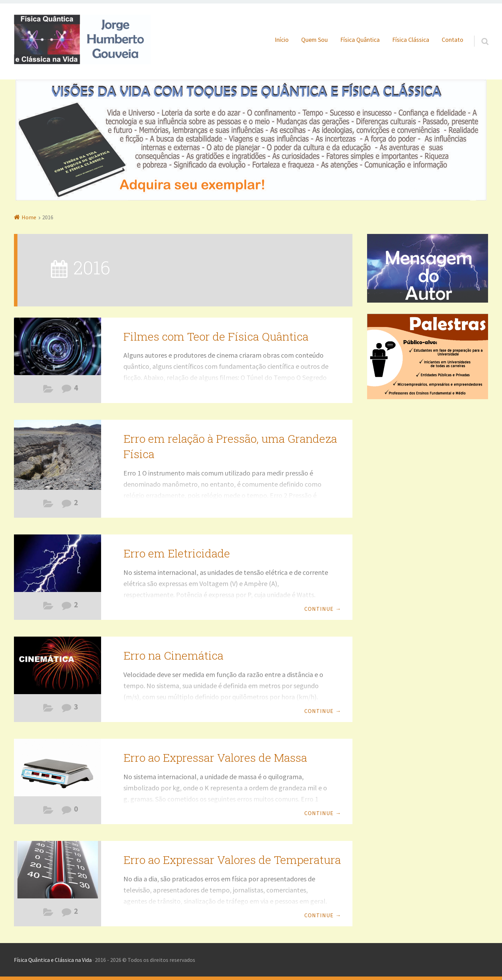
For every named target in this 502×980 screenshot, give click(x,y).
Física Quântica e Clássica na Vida (53, 960)
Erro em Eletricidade (177, 553)
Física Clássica (411, 40)
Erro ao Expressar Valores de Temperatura (232, 860)
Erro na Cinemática (173, 655)
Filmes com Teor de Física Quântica (48, 390)
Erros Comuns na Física (48, 505)
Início (282, 40)
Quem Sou (314, 40)
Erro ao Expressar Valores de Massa (215, 757)
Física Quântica (360, 40)
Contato (452, 40)
